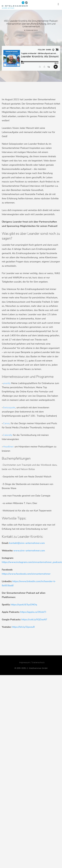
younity (7, 383)
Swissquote (9, 408)
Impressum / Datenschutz (32, 662)
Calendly (8, 435)
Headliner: (8, 447)
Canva (6, 423)
